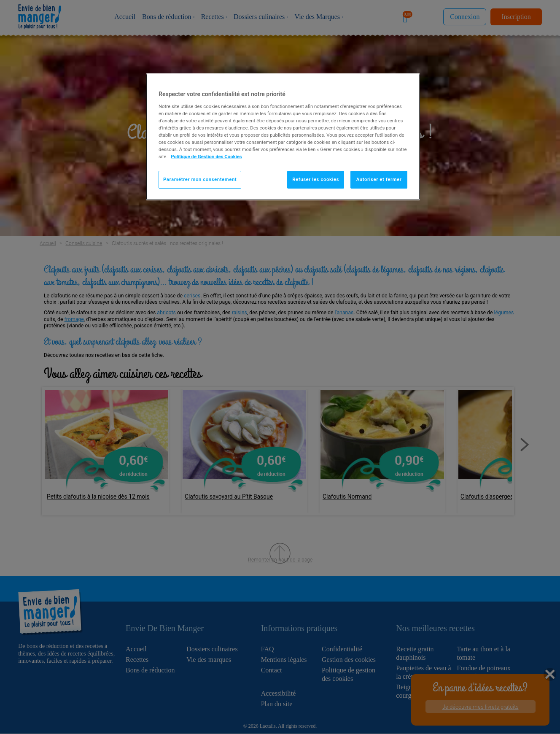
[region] (283, 137)
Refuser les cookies (316, 179)
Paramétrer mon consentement (200, 179)
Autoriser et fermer (379, 179)
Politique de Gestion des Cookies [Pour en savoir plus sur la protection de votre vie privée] (206, 157)
